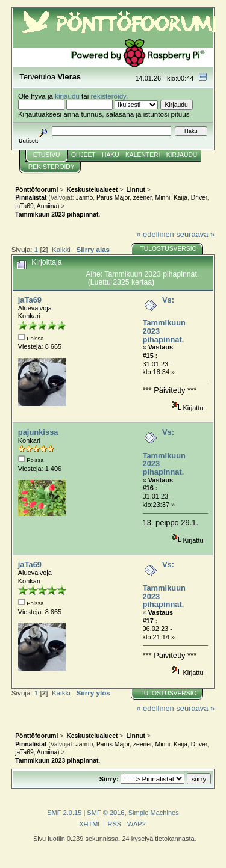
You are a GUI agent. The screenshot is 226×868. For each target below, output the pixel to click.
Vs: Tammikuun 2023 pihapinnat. (164, 320)
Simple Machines (154, 813)
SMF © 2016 (105, 813)
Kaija (180, 198)
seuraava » (195, 234)
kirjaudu (67, 96)
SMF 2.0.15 (64, 813)
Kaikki (61, 249)
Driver (199, 198)
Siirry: (109, 779)
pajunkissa (38, 432)
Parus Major (113, 198)
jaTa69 (24, 206)
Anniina (47, 206)
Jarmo (84, 198)
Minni (163, 198)
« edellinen (155, 234)
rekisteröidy (109, 96)
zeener (143, 198)
